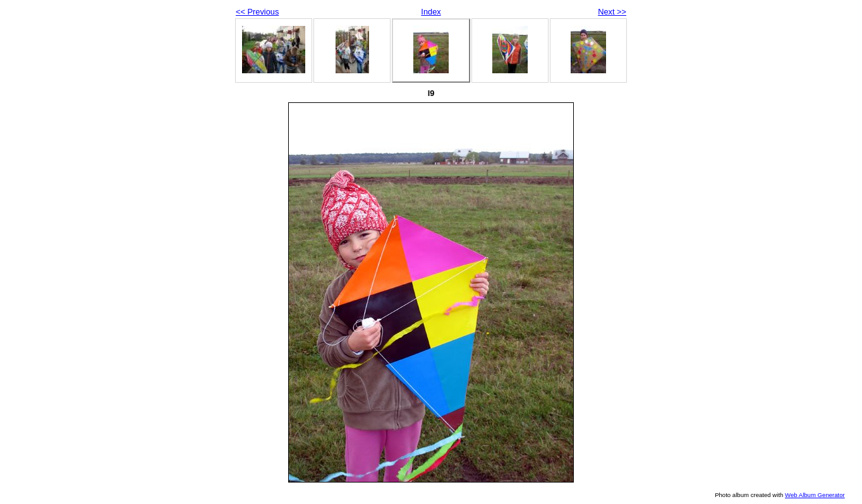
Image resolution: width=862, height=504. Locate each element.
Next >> (612, 12)
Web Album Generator (815, 495)
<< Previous (257, 12)
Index (431, 12)
